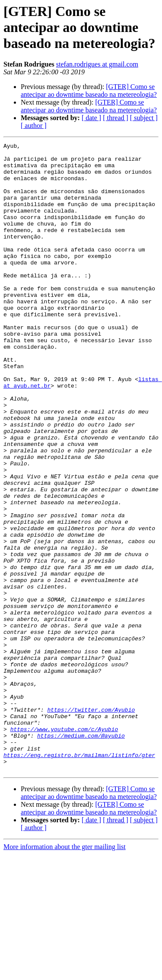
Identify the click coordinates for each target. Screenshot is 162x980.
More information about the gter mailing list (65, 972)
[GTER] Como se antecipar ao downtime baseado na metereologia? (89, 91)
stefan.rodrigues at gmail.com (97, 64)
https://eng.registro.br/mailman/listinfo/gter (79, 878)
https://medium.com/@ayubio (81, 855)
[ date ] (91, 118)
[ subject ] (144, 118)
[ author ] (34, 126)
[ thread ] (116, 118)
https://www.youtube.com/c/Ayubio (64, 847)
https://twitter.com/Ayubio (91, 824)
